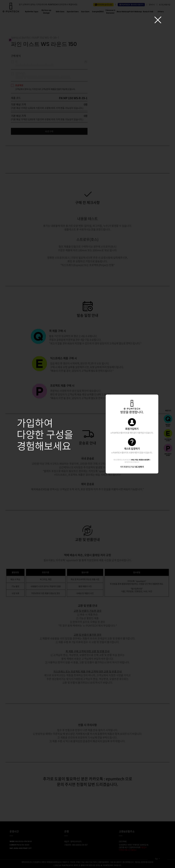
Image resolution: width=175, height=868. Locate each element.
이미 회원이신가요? (132, 467)
